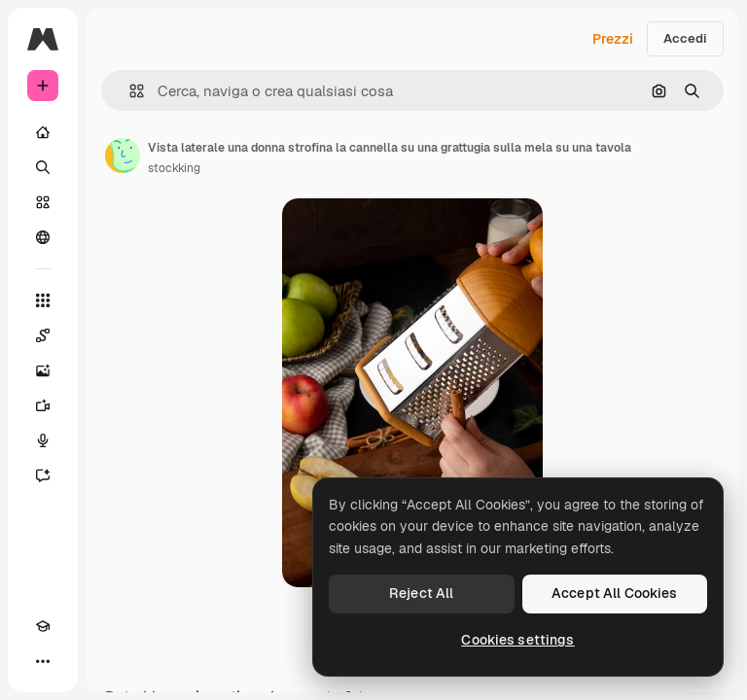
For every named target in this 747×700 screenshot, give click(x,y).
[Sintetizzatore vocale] (43, 440)
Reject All (421, 593)
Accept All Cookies (615, 593)
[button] (129, 91)
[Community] (43, 237)
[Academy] (43, 626)
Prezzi (613, 39)
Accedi (685, 38)
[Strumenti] (43, 300)
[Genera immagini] (43, 370)
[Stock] (43, 202)
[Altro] (43, 661)
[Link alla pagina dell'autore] (123, 156)
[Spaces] (43, 335)
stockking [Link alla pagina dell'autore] (174, 168)
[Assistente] (43, 475)
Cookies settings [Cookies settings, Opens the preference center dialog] (517, 640)
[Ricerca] (43, 167)
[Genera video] (43, 405)
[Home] (43, 132)
